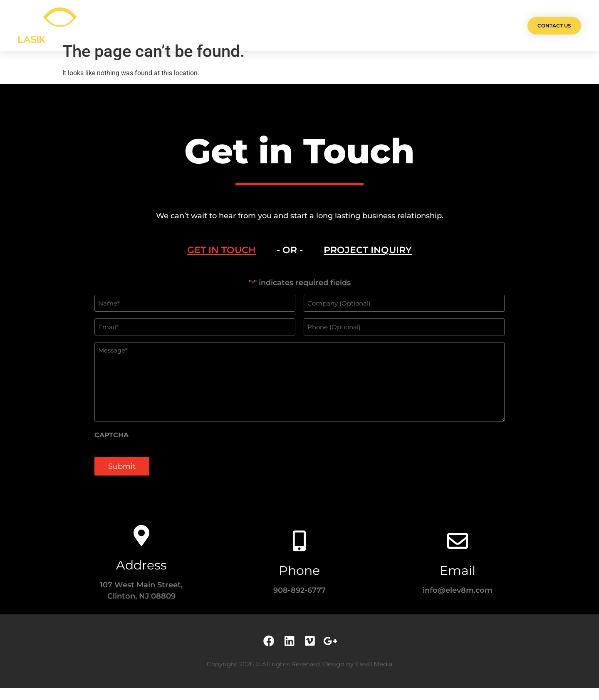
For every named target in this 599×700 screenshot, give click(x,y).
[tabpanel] (299, 394)
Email (458, 583)
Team (308, 26)
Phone (299, 583)
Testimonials (351, 26)
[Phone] (299, 553)
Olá (192, 26)
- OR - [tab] (290, 263)
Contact (400, 26)
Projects (228, 26)
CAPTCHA (111, 448)
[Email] (458, 553)
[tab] (222, 263)
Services (271, 26)
